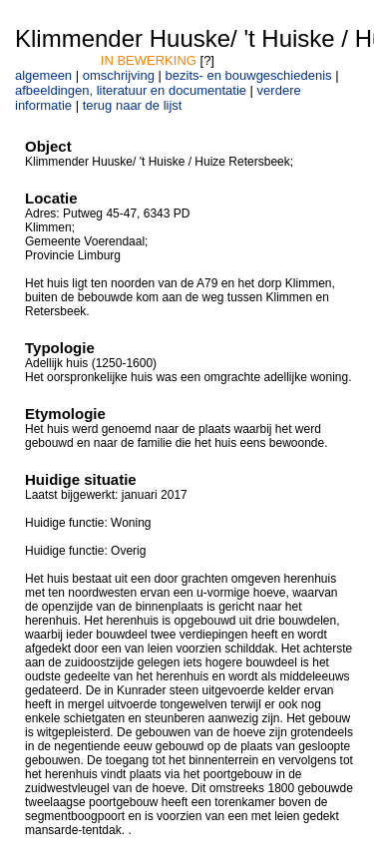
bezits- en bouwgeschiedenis (249, 75)
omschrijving (119, 75)
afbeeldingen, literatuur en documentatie (131, 90)
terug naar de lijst (133, 105)
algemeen (43, 75)
